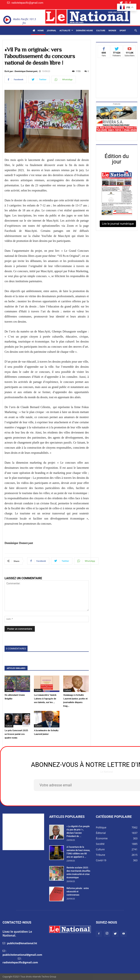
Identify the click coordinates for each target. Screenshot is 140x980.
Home (38, 30)
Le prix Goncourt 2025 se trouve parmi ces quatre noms (16, 734)
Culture (101, 30)
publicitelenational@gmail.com (22, 955)
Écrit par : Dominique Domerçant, (21, 71)
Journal (52, 30)
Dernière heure (84, 30)
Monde (112, 30)
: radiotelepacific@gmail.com (27, 3)
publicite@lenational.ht (22, 943)
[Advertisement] (117, 77)
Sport (123, 30)
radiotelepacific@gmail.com (20, 962)
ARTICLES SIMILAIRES (16, 668)
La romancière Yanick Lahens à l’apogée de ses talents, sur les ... (45, 699)
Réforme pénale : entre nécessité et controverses (78, 892)
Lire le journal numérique (118, 224)
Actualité (66, 30)
